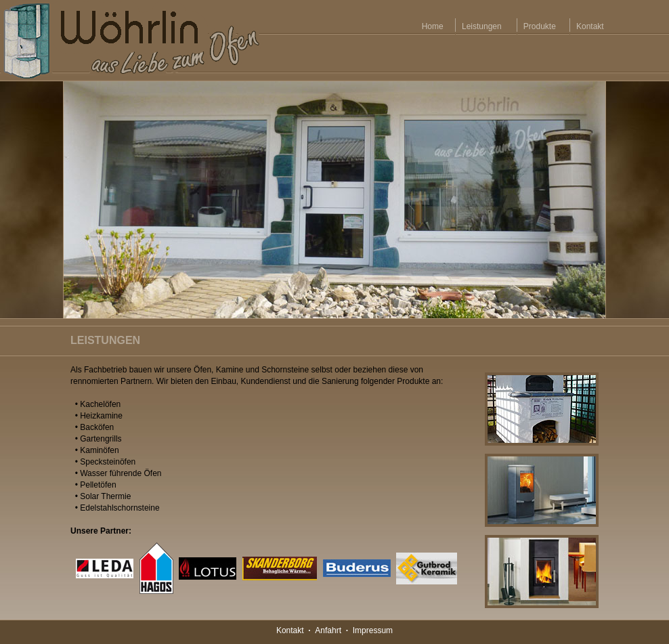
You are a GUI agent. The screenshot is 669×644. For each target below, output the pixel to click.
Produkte (539, 26)
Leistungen (481, 26)
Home (432, 26)
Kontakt (590, 26)
